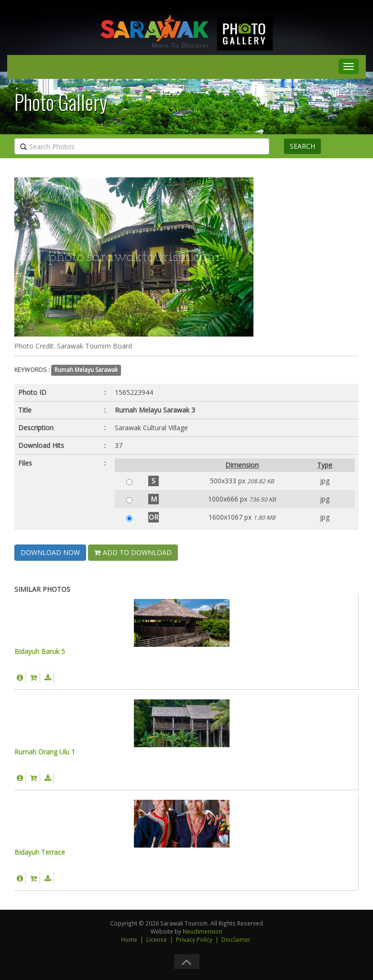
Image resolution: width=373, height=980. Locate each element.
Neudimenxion (203, 931)
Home (129, 939)
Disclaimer (236, 939)
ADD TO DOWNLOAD (133, 552)
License (157, 939)
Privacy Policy (194, 939)
